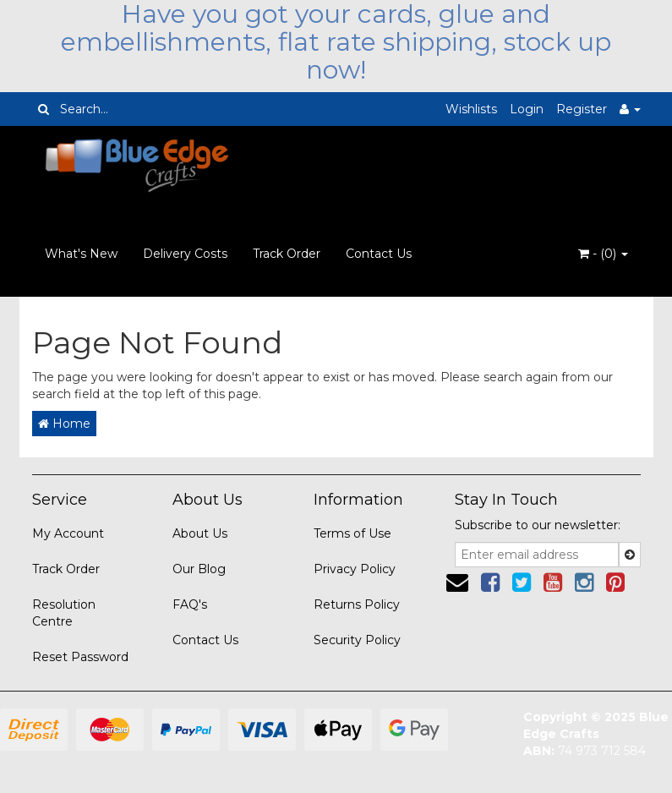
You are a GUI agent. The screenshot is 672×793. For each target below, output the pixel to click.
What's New (81, 254)
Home (64, 424)
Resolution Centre (64, 613)
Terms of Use (352, 533)
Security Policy (357, 640)
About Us (200, 533)
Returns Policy (357, 604)
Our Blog (199, 569)
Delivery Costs (185, 254)
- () (603, 254)
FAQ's (190, 604)
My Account (68, 533)
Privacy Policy (355, 569)
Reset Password (80, 657)
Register (582, 109)
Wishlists (471, 109)
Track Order (287, 254)
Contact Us (379, 254)
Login (527, 109)
